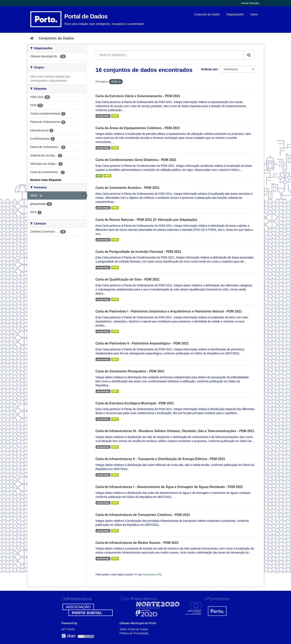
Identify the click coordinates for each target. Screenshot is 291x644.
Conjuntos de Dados (207, 14)
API (135, 575)
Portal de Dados (86, 16)
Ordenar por (209, 69)
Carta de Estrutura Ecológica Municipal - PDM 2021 (135, 403)
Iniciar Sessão (250, 3)
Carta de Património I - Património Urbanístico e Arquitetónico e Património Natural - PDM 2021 (169, 311)
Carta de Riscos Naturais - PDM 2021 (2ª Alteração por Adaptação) (146, 220)
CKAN (68, 636)
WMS (115, 116)
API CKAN (68, 629)
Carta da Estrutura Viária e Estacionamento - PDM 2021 (138, 96)
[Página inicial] (32, 38)
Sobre (254, 14)
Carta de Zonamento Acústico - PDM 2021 (128, 188)
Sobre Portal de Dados (134, 629)
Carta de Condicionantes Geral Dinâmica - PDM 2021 (136, 160)
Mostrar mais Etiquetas (46, 180)
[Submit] (249, 55)
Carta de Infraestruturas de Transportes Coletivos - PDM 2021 (143, 515)
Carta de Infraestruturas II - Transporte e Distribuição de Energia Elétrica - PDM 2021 (160, 459)
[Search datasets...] (170, 55)
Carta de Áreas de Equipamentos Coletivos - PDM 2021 (138, 128)
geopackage (103, 116)
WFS (99, 176)
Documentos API (152, 575)
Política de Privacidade (134, 633)
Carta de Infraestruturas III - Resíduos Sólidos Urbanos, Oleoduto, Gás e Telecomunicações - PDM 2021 (175, 431)
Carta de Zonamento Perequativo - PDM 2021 (130, 371)
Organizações (235, 14)
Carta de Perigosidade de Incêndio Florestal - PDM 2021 (138, 252)
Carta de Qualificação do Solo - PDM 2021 (128, 279)
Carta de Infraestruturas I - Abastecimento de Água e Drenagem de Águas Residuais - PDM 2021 (169, 487)
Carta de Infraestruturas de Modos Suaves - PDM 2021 (137, 543)
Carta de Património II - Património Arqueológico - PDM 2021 (142, 343)
